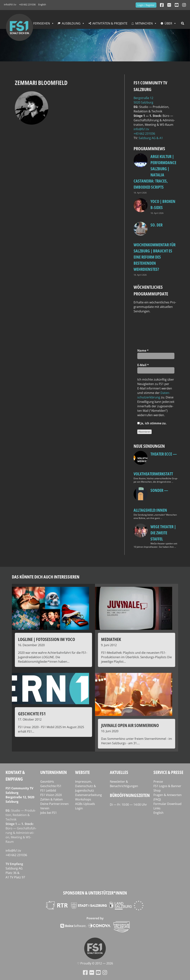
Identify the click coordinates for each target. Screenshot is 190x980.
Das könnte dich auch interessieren (46, 577)
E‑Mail (143, 365)
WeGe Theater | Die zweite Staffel (163, 533)
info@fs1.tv (10, 4)
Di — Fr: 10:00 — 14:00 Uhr (128, 805)
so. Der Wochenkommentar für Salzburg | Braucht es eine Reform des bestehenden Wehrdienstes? (155, 247)
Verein (45, 808)
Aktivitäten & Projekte (110, 23)
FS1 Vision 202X (51, 795)
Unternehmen (54, 772)
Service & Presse (168, 772)
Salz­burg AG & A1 (151, 138)
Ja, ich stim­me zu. (152, 423)
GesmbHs (47, 782)
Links (157, 808)
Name (143, 351)
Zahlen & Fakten (51, 799)
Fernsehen (42, 23)
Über (168, 23)
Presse (158, 782)
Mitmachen (144, 23)
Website (82, 772)
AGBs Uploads (85, 804)
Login (79, 808)
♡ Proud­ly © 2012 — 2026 (95, 963)
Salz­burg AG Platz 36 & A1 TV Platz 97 (15, 873)
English (42, 4)
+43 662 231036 (27, 4)
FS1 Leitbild (48, 790)
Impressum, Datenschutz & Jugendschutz (86, 786)
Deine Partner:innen (54, 804)
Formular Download (167, 804)
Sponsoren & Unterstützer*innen (95, 893)
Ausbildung (71, 23)
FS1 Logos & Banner (167, 786)
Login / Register (146, 5)
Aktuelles (119, 772)
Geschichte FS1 (51, 786)
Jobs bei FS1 (49, 813)
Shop (157, 790)
